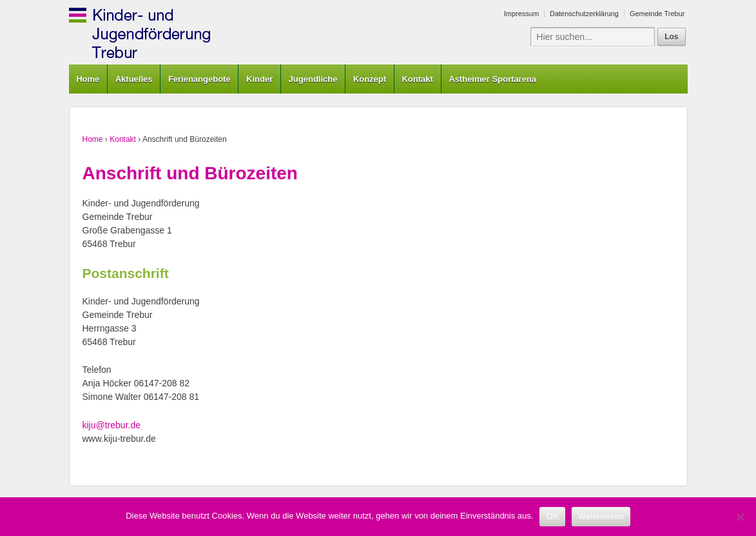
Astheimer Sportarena (492, 79)
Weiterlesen (601, 516)
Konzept (370, 79)
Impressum (521, 14)
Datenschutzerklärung (584, 14)
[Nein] (740, 517)
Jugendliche (313, 79)
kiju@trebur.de (111, 425)
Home (88, 79)
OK (552, 516)
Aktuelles (134, 79)
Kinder (259, 79)
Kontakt (417, 79)
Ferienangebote (199, 79)
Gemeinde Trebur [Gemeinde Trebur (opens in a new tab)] (657, 14)
